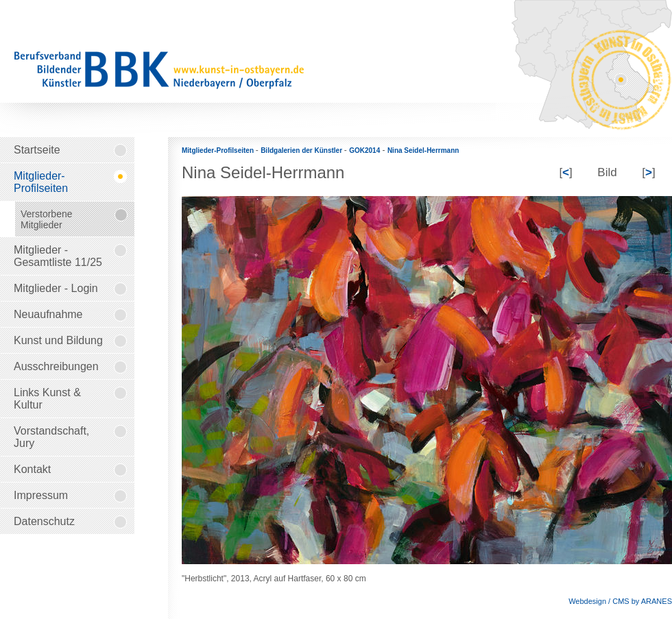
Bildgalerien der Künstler (302, 150)
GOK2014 (364, 150)
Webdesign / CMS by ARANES (620, 601)
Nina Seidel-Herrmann (423, 150)
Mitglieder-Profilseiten (219, 150)
